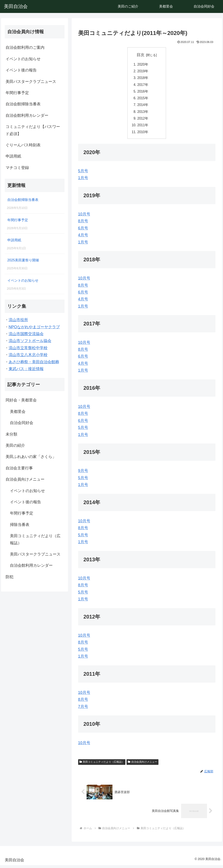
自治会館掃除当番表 (23, 104)
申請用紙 (13, 156)
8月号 (83, 224)
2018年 (143, 79)
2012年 (143, 120)
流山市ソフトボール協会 (30, 341)
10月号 (84, 217)
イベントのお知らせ (23, 59)
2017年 (143, 85)
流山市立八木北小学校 (28, 355)
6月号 (83, 231)
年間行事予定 (17, 93)
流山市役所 (18, 320)
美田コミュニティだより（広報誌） (102, 765)
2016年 (143, 93)
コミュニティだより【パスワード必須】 (33, 130)
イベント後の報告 (21, 70)
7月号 (83, 709)
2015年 (143, 99)
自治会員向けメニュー (142, 765)
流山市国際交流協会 (26, 334)
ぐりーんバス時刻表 (23, 145)
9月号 (83, 473)
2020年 (143, 65)
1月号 (83, 181)
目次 (141, 55)
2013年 (143, 114)
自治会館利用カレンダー (27, 115)
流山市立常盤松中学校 (28, 348)
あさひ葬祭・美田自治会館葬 (34, 362)
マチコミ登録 (17, 168)
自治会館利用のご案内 (25, 47)
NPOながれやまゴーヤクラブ (34, 327)
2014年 (143, 107)
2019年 (143, 72)
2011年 (143, 128)
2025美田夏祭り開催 (23, 260)
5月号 (83, 174)
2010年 (143, 134)
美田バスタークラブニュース (31, 82)
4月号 (83, 238)
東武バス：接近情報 (26, 369)
